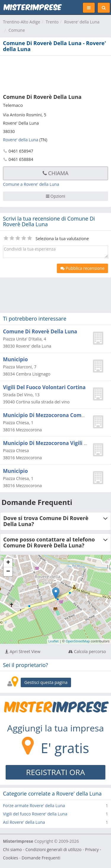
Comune (17, 30)
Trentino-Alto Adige (22, 22)
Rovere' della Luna (82, 22)
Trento (52, 22)
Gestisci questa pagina (46, 682)
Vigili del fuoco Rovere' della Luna (35, 814)
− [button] (8, 572)
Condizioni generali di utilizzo (54, 849)
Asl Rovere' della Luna (24, 822)
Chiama (55, 173)
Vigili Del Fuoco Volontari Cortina (44, 387)
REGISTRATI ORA (55, 772)
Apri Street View (23, 651)
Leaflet (54, 641)
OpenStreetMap (78, 641)
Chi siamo (12, 849)
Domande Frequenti (41, 858)
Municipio (15, 359)
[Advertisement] (55, 73)
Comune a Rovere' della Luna (31, 184)
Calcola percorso (87, 651)
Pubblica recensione (82, 268)
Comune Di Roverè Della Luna (40, 331)
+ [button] (8, 563)
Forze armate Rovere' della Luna (34, 806)
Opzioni (56, 196)
